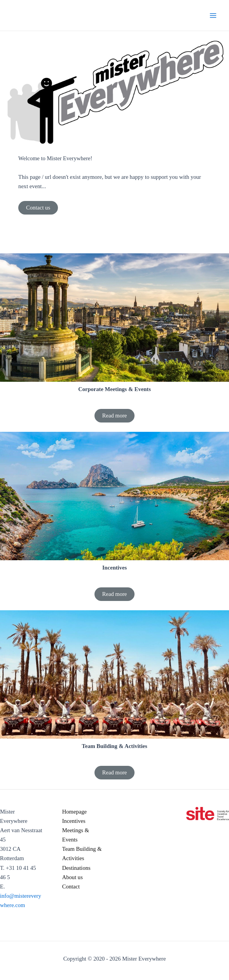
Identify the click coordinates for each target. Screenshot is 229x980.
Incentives (74, 821)
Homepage (74, 812)
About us (73, 877)
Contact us (38, 208)
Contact (71, 887)
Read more (115, 416)
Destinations (76, 868)
